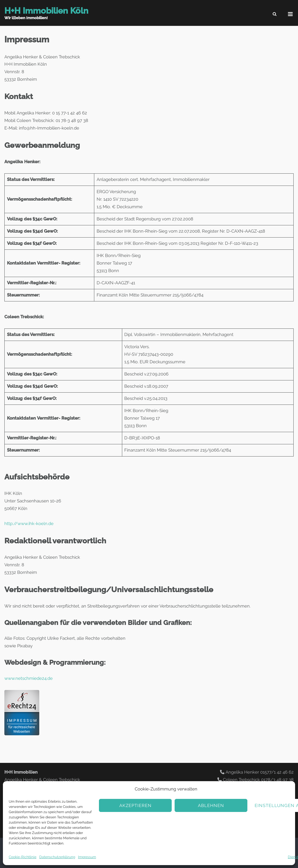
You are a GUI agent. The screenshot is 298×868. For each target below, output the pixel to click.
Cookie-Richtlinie (23, 857)
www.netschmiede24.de (29, 678)
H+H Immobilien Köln (46, 11)
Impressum (87, 857)
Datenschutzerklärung (57, 857)
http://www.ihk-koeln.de (29, 524)
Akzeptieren (135, 806)
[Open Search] (275, 14)
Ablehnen (211, 806)
